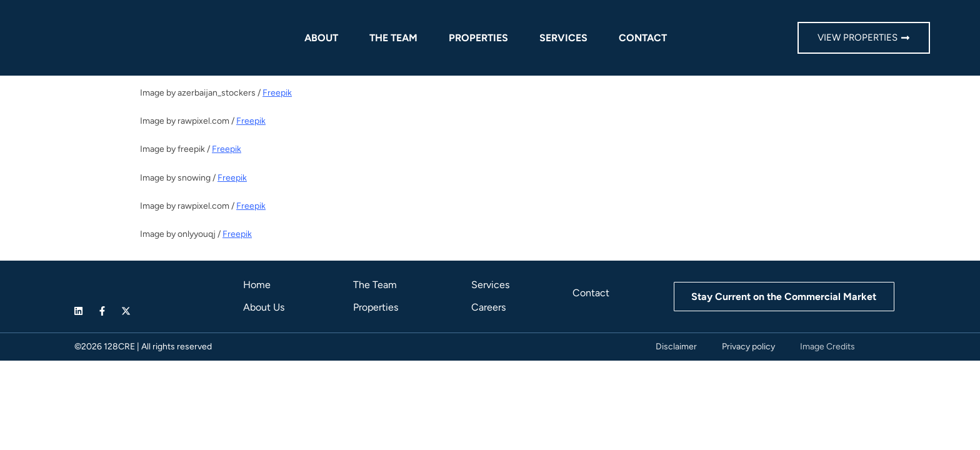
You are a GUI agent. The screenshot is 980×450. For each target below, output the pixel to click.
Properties (478, 38)
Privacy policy (748, 347)
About (321, 38)
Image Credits (827, 347)
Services (563, 38)
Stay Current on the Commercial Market (784, 297)
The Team (393, 38)
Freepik (277, 93)
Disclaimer (676, 347)
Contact (643, 38)
